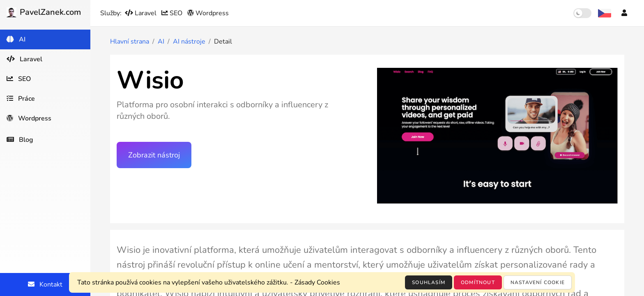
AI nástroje (189, 42)
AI (161, 42)
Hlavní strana (130, 42)
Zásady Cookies (317, 282)
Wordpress (208, 13)
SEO (173, 13)
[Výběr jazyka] (605, 13)
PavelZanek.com (44, 12)
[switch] (582, 13)
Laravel (141, 13)
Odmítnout (478, 282)
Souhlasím (429, 282)
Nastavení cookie (538, 282)
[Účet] (624, 13)
